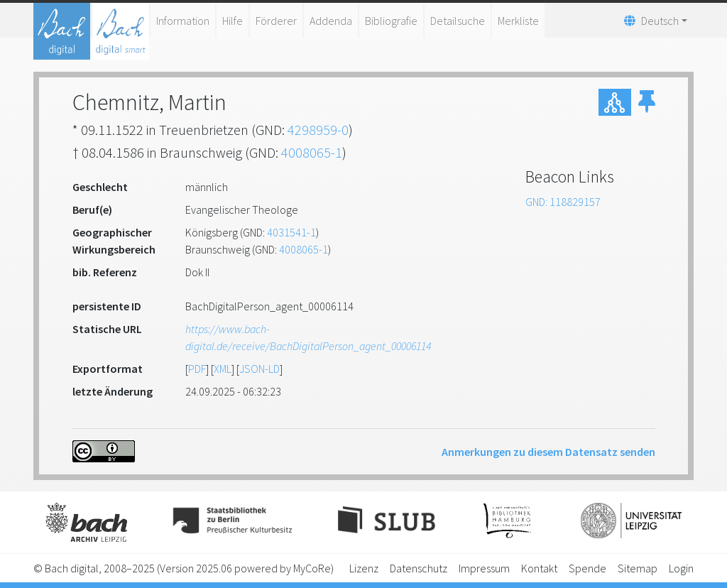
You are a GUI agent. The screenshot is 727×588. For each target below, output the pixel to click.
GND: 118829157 (563, 202)
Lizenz (364, 568)
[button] (647, 102)
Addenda (331, 21)
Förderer (276, 21)
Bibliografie (391, 21)
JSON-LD (259, 369)
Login (681, 568)
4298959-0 (318, 130)
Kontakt (539, 568)
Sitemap (638, 568)
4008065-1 (312, 152)
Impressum (484, 568)
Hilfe (233, 21)
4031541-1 (291, 232)
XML (223, 369)
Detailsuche (458, 21)
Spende (587, 568)
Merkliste (518, 21)
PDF (197, 369)
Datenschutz (419, 568)
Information (183, 21)
